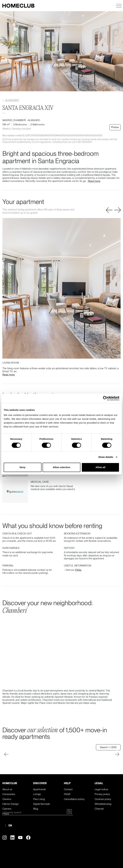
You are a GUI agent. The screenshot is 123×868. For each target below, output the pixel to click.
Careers (7, 809)
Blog (36, 809)
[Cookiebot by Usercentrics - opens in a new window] (105, 398)
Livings (37, 794)
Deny (23, 467)
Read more (94, 181)
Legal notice (101, 789)
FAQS (67, 794)
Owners (7, 799)
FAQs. (78, 570)
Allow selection (61, 467)
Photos (115, 127)
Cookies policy (103, 799)
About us (7, 789)
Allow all (100, 467)
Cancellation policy (74, 799)
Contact (68, 789)
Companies (9, 794)
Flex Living (39, 799)
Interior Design (10, 804)
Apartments (40, 789)
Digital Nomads (42, 804)
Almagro (11, 100)
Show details (106, 457)
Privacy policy (102, 794)
